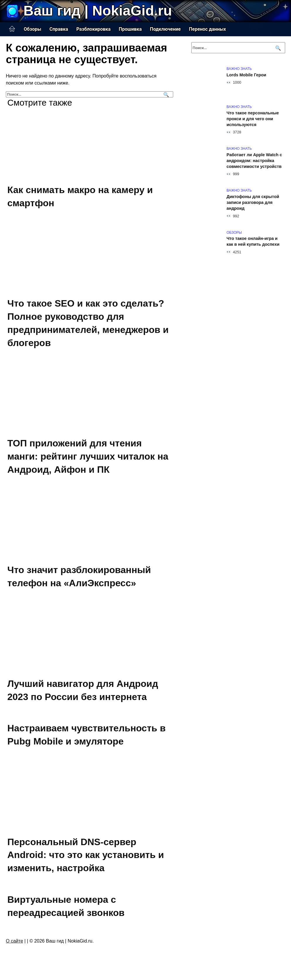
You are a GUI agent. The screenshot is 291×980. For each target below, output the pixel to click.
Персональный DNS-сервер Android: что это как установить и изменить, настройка (86, 855)
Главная (12, 29)
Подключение (165, 29)
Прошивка (130, 29)
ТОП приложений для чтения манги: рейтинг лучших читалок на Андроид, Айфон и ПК (88, 456)
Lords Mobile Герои (246, 75)
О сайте (15, 941)
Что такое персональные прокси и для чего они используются (253, 119)
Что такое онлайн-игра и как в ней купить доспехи (253, 242)
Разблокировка (93, 29)
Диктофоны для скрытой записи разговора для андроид (253, 202)
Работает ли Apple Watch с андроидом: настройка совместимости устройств (254, 161)
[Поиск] (165, 94)
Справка (59, 29)
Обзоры (33, 29)
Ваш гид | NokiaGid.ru (98, 11)
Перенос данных (207, 29)
